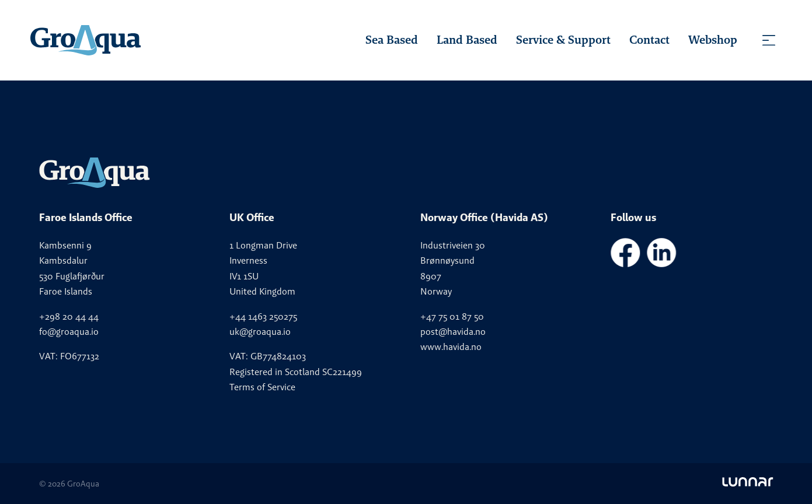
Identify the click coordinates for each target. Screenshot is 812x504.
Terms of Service (262, 387)
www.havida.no (451, 347)
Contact (649, 40)
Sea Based (392, 40)
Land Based (467, 40)
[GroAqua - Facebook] (625, 264)
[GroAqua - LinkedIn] (661, 264)
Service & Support (563, 40)
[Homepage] (86, 40)
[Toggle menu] (769, 40)
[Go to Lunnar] (747, 484)
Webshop (713, 40)
